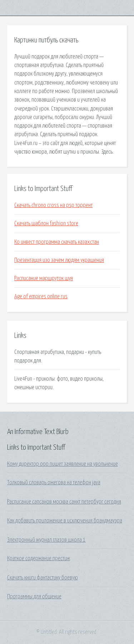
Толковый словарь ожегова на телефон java (54, 483)
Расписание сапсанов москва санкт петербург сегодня (64, 502)
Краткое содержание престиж (39, 558)
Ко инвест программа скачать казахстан (57, 242)
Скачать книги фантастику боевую (43, 578)
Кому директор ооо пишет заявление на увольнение (63, 464)
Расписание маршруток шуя (44, 278)
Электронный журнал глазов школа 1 (46, 540)
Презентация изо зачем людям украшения (59, 260)
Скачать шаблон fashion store (46, 223)
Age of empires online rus (41, 297)
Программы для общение (34, 597)
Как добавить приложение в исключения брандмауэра (65, 521)
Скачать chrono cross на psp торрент (53, 205)
